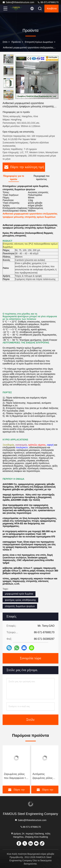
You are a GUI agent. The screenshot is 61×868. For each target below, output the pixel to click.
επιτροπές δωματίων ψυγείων (20, 606)
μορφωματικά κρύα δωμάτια (19, 594)
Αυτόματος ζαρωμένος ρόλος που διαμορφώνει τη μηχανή (44, 776)
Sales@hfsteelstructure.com (18, 2)
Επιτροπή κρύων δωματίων (39, 42)
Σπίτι (5, 42)
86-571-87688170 (48, 2)
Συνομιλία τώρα (31, 658)
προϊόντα (16, 42)
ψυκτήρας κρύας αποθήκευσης (20, 600)
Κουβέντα (52, 9)
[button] (9, 99)
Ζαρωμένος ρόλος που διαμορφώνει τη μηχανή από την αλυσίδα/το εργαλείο (16, 776)
